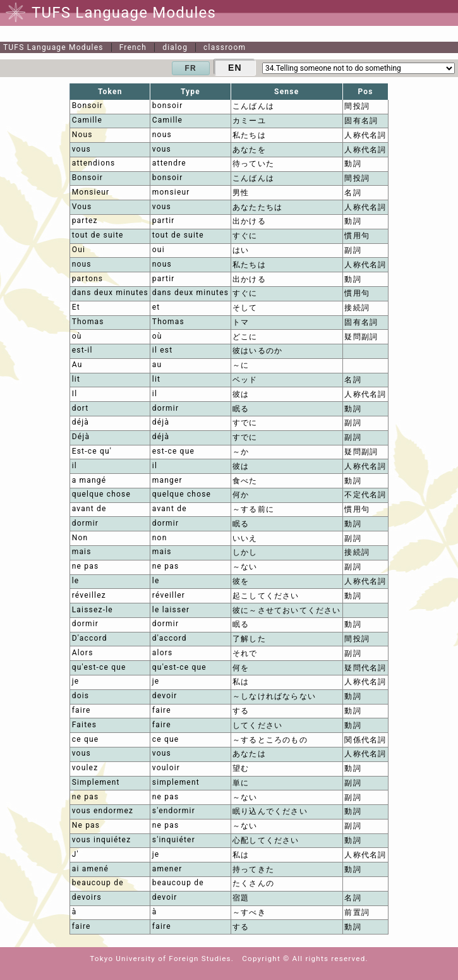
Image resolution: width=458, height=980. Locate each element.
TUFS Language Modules (53, 47)
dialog (175, 47)
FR (191, 68)
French (133, 47)
